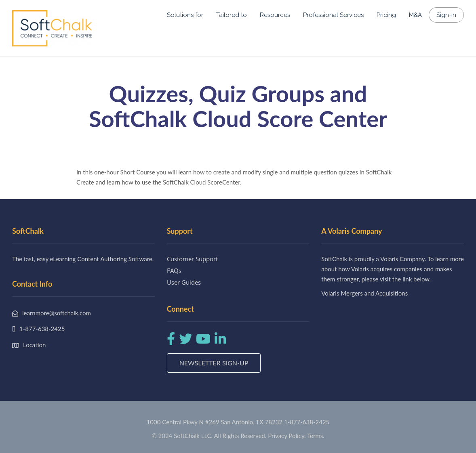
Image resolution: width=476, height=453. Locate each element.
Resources (275, 15)
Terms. (316, 436)
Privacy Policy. (287, 436)
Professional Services (333, 15)
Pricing (386, 15)
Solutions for (185, 15)
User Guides (184, 282)
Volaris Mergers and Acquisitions (364, 293)
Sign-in (446, 15)
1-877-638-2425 (307, 422)
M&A (415, 15)
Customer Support (192, 259)
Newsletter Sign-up (214, 363)
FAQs (174, 271)
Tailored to (232, 15)
